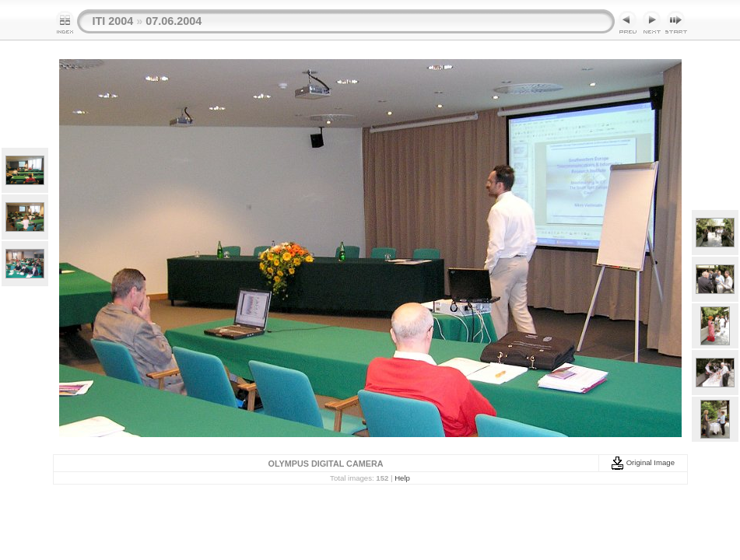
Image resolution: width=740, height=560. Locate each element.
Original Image (643, 462)
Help (402, 478)
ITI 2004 (113, 21)
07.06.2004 (174, 21)
